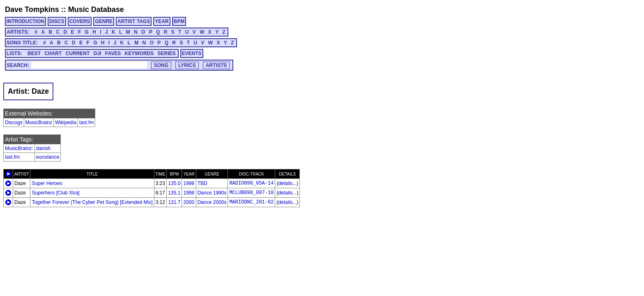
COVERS (80, 21)
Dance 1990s (212, 193)
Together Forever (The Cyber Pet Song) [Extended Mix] (92, 202)
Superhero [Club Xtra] (55, 193)
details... (287, 183)
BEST (34, 53)
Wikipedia (66, 123)
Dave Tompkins (32, 9)
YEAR (162, 21)
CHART (53, 53)
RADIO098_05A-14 (251, 183)
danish (43, 148)
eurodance (48, 157)
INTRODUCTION (25, 21)
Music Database (96, 9)
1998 (189, 183)
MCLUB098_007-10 (251, 193)
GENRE (104, 21)
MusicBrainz (39, 123)
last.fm (86, 123)
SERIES (167, 53)
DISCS (57, 21)
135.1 (174, 193)
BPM (179, 21)
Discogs (14, 123)
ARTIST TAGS (134, 21)
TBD (202, 183)
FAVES (113, 53)
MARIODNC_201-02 (251, 202)
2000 (189, 202)
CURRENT (78, 53)
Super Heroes (47, 183)
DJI (98, 53)
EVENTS (192, 53)
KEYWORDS (139, 53)
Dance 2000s (212, 202)
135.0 (174, 183)
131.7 (174, 202)
